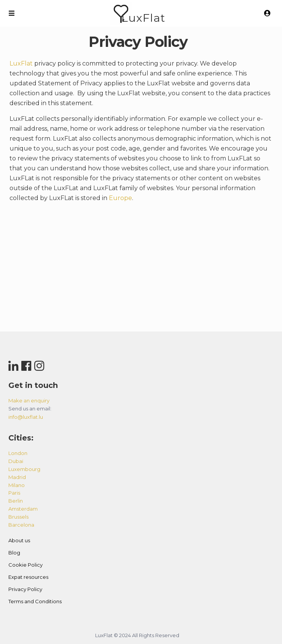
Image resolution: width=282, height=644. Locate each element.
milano (17, 485)
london (18, 453)
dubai (16, 461)
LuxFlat (143, 18)
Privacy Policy (25, 589)
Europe (120, 198)
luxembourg (24, 469)
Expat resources (28, 577)
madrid (17, 477)
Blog (14, 553)
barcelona (21, 525)
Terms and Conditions (35, 601)
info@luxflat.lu (26, 417)
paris (14, 493)
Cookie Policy (25, 565)
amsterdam (23, 509)
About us (19, 540)
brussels (18, 517)
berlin (16, 501)
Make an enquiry (29, 400)
